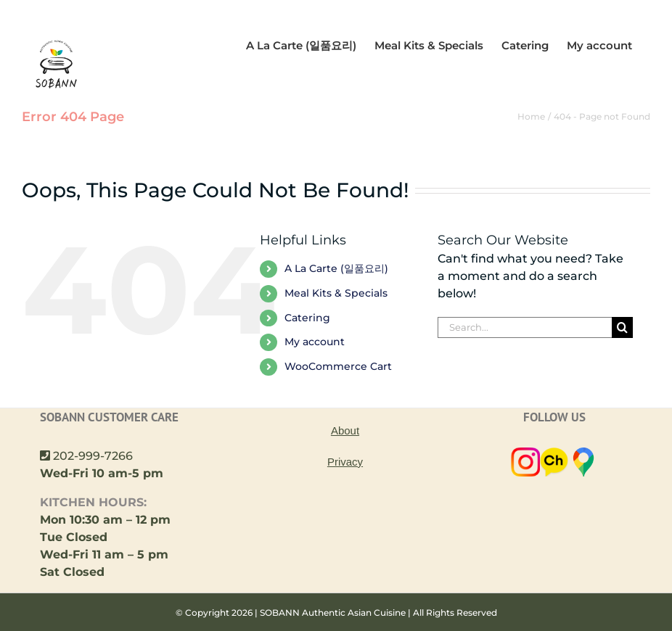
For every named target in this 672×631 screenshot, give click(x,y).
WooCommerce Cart (338, 384)
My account (315, 359)
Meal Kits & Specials (336, 310)
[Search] (622, 345)
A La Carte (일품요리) (336, 286)
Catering (307, 335)
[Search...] (525, 345)
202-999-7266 (93, 473)
